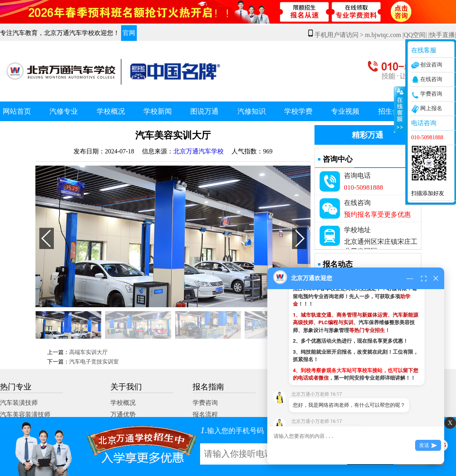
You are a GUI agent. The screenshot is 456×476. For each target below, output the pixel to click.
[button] (299, 238)
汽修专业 (64, 111)
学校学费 (298, 111)
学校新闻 (158, 111)
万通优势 (123, 414)
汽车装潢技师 (19, 403)
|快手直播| (442, 35)
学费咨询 (205, 403)
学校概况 (111, 111)
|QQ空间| (415, 35)
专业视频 (345, 111)
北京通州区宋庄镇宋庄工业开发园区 (381, 244)
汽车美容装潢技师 (25, 414)
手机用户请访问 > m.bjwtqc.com (355, 35)
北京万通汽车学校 (199, 151)
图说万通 (204, 111)
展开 (400, 110)
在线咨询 (357, 203)
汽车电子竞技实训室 (94, 362)
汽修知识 (252, 111)
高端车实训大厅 (88, 352)
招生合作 (392, 111)
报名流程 (205, 414)
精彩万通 (368, 135)
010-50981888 (363, 187)
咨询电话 (357, 176)
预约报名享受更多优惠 (377, 215)
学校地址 (357, 230)
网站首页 (17, 111)
